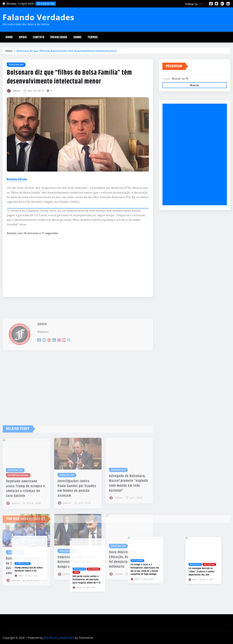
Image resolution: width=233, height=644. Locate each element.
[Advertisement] (196, 155)
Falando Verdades (38, 17)
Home (9, 37)
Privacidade (59, 37)
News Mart (67, 638)
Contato (39, 37)
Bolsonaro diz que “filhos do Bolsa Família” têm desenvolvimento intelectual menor (67, 51)
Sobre (77, 37)
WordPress (50, 638)
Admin (17, 91)
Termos (93, 37)
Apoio (23, 37)
